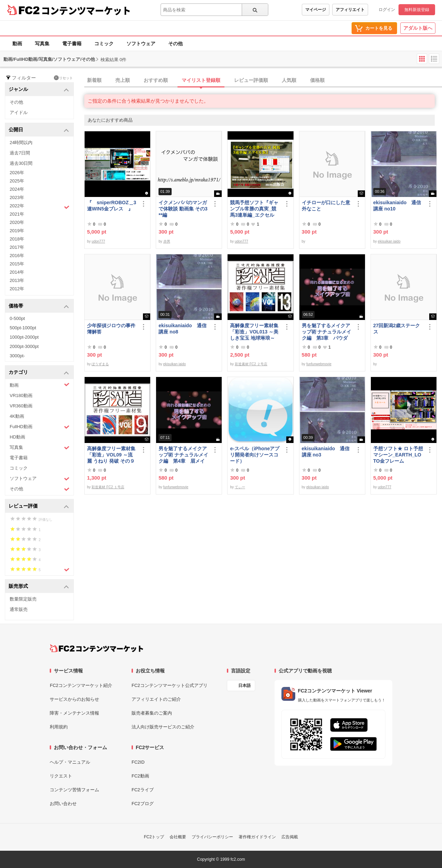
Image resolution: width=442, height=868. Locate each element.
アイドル (19, 112)
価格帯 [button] (39, 306)
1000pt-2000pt (24, 337)
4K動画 (17, 416)
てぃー (240, 487)
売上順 (123, 80)
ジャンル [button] (39, 90)
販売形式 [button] (39, 587)
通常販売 (19, 609)
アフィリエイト (350, 10)
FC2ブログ (143, 804)
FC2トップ (154, 837)
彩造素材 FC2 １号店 (108, 487)
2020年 (17, 222)
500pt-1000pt (23, 328)
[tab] (263, 81)
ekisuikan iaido (389, 241)
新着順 (94, 80)
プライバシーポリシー (212, 837)
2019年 (17, 231)
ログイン (387, 10)
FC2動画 (140, 776)
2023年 (17, 197)
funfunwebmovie (319, 364)
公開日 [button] (39, 130)
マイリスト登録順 (201, 80)
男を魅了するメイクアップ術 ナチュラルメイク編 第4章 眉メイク (183, 455)
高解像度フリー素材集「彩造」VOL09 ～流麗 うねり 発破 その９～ (111, 455)
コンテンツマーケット (86, 10)
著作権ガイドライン (257, 837)
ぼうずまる (100, 364)
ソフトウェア (141, 44)
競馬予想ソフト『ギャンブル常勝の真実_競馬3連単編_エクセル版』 (254, 209)
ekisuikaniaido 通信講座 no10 (397, 206)
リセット (63, 78)
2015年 (17, 264)
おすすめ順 (156, 80)
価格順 (317, 80)
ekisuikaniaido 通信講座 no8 (182, 329)
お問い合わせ (63, 804)
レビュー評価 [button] (39, 506)
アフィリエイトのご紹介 (156, 699)
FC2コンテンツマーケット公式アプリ (170, 685)
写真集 (42, 44)
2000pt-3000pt (24, 346)
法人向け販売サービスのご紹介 (163, 727)
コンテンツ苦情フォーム (74, 790)
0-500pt (17, 318)
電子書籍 (72, 44)
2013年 (17, 280)
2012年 (17, 289)
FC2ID (138, 762)
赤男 (167, 241)
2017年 (17, 247)
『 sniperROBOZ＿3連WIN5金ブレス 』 (112, 206)
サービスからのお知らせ (74, 699)
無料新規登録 (417, 10)
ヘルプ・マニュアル (70, 762)
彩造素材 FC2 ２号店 (251, 364)
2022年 (40, 207)
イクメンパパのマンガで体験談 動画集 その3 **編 (183, 209)
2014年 (17, 272)
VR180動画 (21, 395)
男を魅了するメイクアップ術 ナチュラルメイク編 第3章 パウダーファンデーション (327, 332)
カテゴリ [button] (39, 373)
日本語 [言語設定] (244, 686)
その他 (175, 44)
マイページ (316, 10)
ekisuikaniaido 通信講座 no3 (326, 452)
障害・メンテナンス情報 (74, 713)
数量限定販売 (23, 599)
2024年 (17, 189)
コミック (104, 44)
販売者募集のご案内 (152, 713)
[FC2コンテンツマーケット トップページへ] (97, 648)
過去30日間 (21, 163)
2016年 (17, 256)
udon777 (98, 241)
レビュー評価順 (251, 80)
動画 (17, 44)
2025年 (17, 181)
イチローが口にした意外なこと (326, 206)
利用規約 (59, 727)
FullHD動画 (40, 427)
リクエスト (61, 776)
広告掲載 (290, 837)
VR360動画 (21, 406)
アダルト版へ (418, 28)
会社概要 (178, 837)
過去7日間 (20, 153)
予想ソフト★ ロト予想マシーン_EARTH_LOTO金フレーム (398, 455)
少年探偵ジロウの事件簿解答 (111, 329)
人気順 (289, 80)
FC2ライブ (143, 790)
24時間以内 (21, 143)
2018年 (17, 239)
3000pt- (17, 356)
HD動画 (17, 437)
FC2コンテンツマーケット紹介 (81, 685)
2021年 (17, 214)
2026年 (17, 173)
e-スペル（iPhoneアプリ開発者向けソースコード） (255, 455)
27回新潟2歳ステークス (397, 329)
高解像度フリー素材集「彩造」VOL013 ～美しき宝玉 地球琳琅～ (254, 332)
